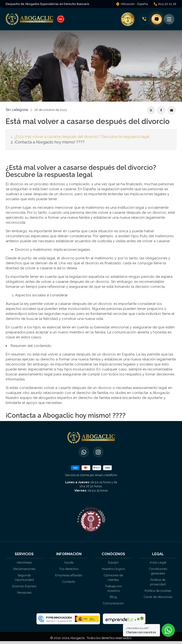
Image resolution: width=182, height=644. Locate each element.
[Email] (172, 110)
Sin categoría (17, 110)
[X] (151, 110)
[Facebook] (161, 110)
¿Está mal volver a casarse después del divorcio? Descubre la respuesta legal (82, 137)
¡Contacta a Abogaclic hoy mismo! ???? (50, 142)
